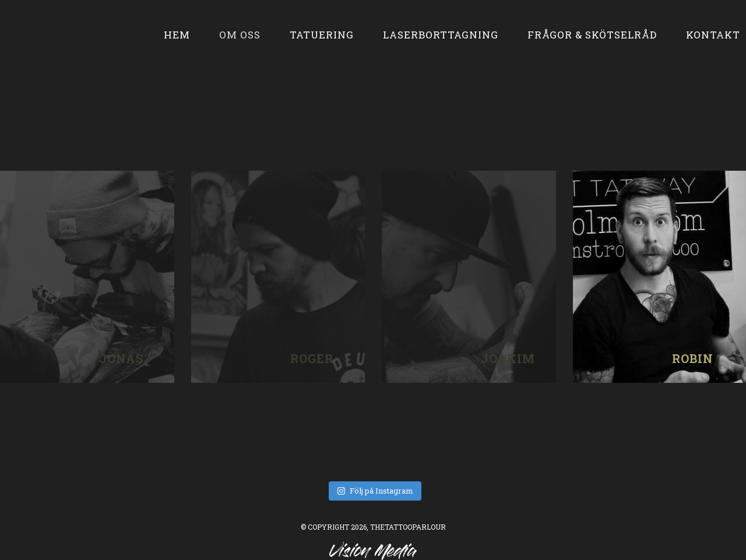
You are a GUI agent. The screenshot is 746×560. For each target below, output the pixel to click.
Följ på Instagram (375, 491)
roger (278, 277)
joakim (469, 277)
